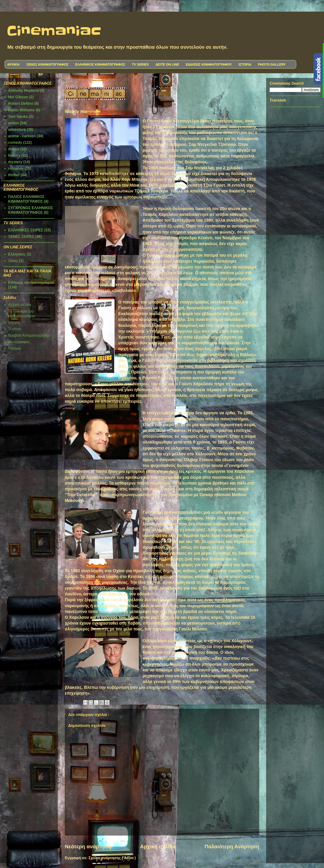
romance (16, 168)
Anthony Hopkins (23, 91)
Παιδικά (14, 348)
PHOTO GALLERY (272, 64)
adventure (17, 129)
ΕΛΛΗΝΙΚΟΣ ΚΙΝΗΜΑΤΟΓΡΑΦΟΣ (100, 64)
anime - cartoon (22, 136)
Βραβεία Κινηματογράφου (29, 335)
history (14, 155)
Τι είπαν (15, 329)
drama (14, 149)
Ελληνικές (17, 254)
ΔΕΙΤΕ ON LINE (167, 64)
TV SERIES (140, 64)
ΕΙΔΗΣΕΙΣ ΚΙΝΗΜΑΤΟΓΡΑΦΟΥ (209, 64)
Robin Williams (21, 110)
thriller (14, 175)
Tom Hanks (18, 116)
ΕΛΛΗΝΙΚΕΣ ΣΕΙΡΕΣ (26, 230)
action (14, 123)
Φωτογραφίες (19, 342)
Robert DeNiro (21, 104)
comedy (15, 142)
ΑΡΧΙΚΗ (13, 64)
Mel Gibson (18, 97)
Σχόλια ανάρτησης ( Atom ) (112, 858)
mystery (15, 162)
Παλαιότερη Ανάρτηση (232, 847)
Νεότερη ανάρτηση (88, 847)
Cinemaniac (54, 31)
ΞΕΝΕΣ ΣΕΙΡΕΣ (21, 237)
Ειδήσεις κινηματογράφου (31, 282)
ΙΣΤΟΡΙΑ (245, 64)
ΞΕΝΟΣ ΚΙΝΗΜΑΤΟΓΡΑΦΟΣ (47, 64)
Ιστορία (14, 322)
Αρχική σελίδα (158, 847)
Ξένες (13, 261)
